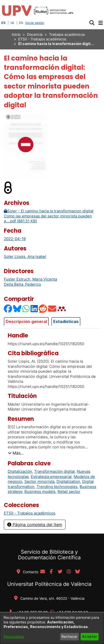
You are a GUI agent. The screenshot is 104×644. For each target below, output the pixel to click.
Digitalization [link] (68, 481)
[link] (30, 513)
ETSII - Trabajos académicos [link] (42, 39)
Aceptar (89, 636)
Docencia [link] (35, 34)
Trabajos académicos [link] (67, 34)
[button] (92, 23)
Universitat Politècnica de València (49, 584)
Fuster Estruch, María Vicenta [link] (30, 279)
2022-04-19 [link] (15, 239)
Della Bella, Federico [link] (22, 284)
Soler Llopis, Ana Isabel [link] (25, 256)
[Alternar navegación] (101, 23)
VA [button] (12, 23)
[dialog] (52, 628)
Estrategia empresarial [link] (51, 477)
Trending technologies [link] (57, 487)
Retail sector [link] (69, 491)
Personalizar (14, 636)
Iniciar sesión (35, 23)
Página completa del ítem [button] (35, 525)
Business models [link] (40, 491)
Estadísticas (66, 321)
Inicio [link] (16, 34)
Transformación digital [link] (54, 471)
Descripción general (26, 321)
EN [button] (21, 23)
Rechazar (69, 636)
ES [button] (3, 23)
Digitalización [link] (20, 471)
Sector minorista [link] (39, 481)
